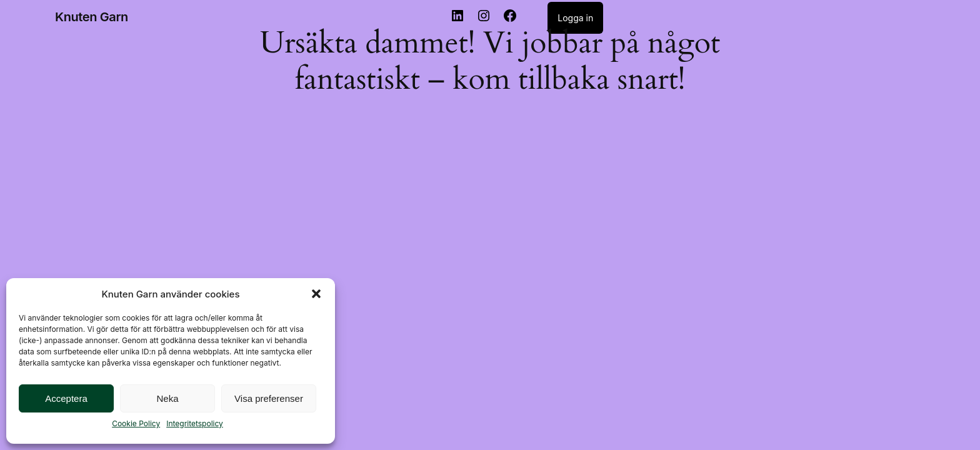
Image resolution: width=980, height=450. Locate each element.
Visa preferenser (269, 398)
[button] (316, 294)
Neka (167, 398)
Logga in (575, 18)
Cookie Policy (136, 423)
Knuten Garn (92, 17)
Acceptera (66, 398)
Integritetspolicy (195, 423)
